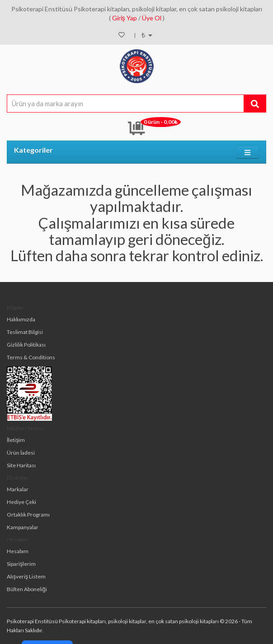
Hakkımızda (21, 319)
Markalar (18, 489)
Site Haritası (21, 465)
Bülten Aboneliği (27, 589)
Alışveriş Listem (26, 576)
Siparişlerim (21, 564)
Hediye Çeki (21, 502)
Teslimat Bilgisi (25, 332)
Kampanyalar (23, 527)
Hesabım (18, 551)
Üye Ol (152, 18)
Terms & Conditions (31, 357)
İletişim (16, 440)
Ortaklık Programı (28, 515)
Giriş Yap (125, 18)
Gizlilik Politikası (26, 345)
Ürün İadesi (21, 453)
